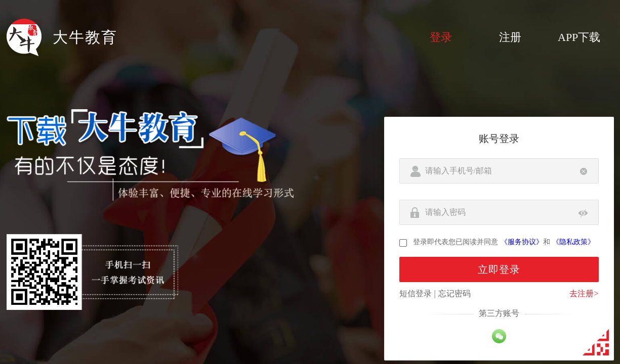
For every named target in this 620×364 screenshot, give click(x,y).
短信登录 (416, 293)
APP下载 (579, 37)
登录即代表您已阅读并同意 (456, 242)
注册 (510, 37)
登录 (441, 37)
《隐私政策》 (573, 242)
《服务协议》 (522, 242)
